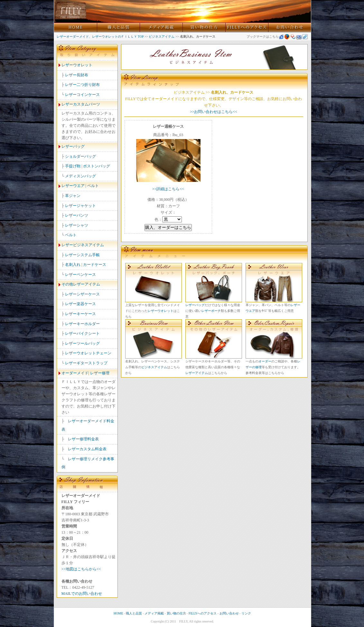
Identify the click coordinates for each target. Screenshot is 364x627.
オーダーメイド (75, 373)
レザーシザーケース (82, 294)
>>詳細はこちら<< (168, 189)
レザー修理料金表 (83, 439)
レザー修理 (100, 373)
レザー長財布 (77, 75)
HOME (118, 613)
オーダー (265, 361)
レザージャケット (80, 206)
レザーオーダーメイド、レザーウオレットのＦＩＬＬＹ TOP (100, 37)
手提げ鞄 (73, 166)
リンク (246, 613)
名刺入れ (73, 265)
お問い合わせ (229, 613)
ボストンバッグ (97, 166)
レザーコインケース (82, 95)
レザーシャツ (77, 225)
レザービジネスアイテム (83, 245)
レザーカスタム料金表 (87, 449)
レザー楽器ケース (80, 304)
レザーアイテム (197, 373)
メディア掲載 (154, 613)
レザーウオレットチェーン (88, 353)
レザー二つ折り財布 (82, 85)
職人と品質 (134, 613)
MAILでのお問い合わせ (82, 594)
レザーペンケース (80, 275)
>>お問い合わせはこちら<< (214, 112)
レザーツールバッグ (82, 343)
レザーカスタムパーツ (81, 104)
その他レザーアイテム (81, 284)
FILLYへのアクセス (203, 613)
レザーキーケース (80, 314)
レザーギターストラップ (86, 363)
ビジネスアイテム (162, 37)
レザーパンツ (77, 215)
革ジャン (73, 196)
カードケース (95, 265)
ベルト (93, 186)
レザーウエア (73, 186)
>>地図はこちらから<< (81, 569)
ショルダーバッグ (80, 156)
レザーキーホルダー (82, 324)
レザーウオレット (77, 65)
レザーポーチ (211, 311)
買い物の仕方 (176, 613)
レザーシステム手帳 (82, 255)
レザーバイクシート (82, 333)
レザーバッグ (73, 146)
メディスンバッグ (80, 176)
